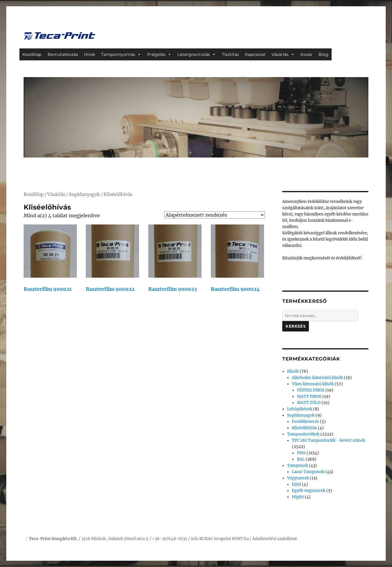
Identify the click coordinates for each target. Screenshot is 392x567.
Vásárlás (280, 54)
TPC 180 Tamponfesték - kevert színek (328, 440)
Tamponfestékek (303, 434)
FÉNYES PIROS (311, 390)
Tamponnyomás (118, 54)
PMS (301, 453)
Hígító (298, 497)
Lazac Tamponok (308, 472)
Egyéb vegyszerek (309, 491)
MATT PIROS (309, 396)
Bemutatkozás (63, 54)
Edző (296, 484)
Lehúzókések (300, 409)
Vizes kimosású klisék (313, 384)
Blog (324, 54)
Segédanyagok (84, 195)
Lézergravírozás (194, 54)
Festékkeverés (305, 422)
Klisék (293, 371)
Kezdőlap (32, 54)
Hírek (90, 54)
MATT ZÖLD (309, 403)
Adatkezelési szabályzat (275, 539)
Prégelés (156, 54)
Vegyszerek (298, 478)
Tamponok (298, 466)
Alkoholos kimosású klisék (317, 378)
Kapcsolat (255, 54)
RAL (301, 459)
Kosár (306, 54)
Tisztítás (230, 54)
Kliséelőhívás (304, 428)
